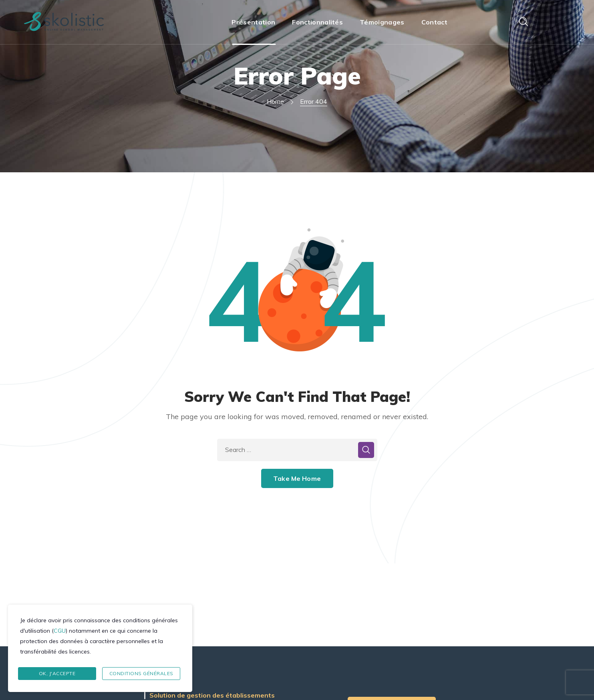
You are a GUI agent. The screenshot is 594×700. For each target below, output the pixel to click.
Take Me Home (297, 478)
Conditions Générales (141, 673)
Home (275, 101)
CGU (60, 631)
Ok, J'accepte (57, 673)
